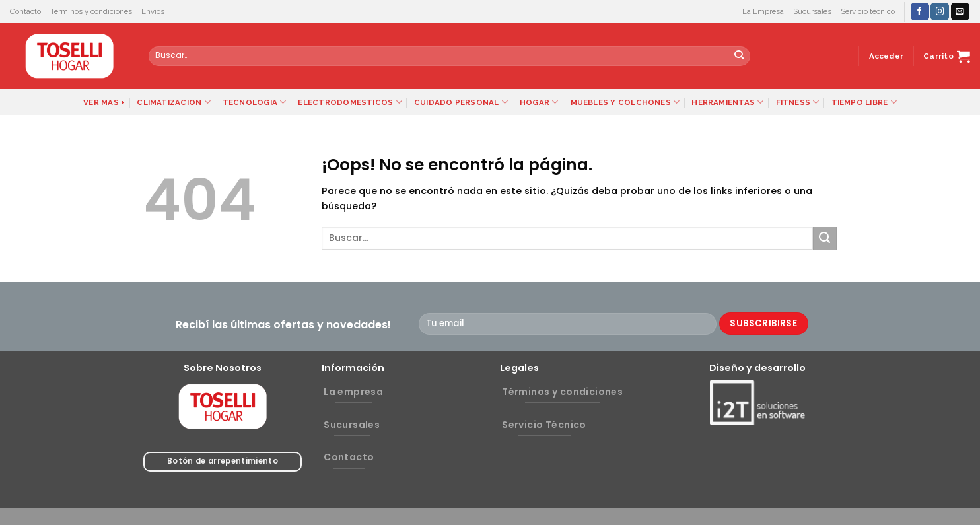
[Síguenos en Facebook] (920, 12)
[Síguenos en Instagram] (940, 12)
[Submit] (739, 56)
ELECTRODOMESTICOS (350, 102)
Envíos (153, 11)
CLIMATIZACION (173, 102)
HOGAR (539, 102)
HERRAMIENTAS (727, 102)
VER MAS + (104, 102)
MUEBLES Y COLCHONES (625, 102)
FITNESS (798, 102)
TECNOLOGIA (255, 102)
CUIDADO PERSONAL (461, 102)
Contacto (25, 11)
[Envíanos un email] (960, 12)
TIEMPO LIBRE (864, 102)
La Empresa (763, 11)
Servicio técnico (868, 11)
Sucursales (812, 11)
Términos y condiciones (91, 11)
